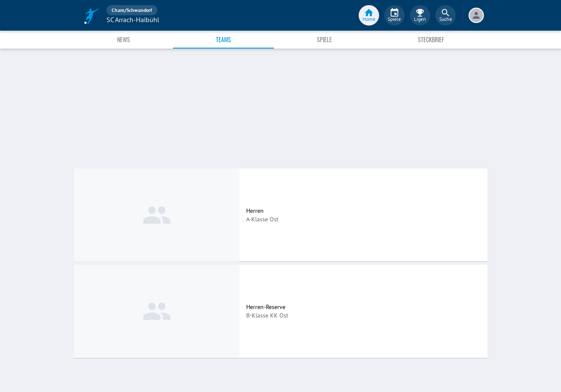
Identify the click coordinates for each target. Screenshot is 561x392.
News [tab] (124, 39)
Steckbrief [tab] (431, 39)
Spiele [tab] (324, 39)
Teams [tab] (223, 39)
